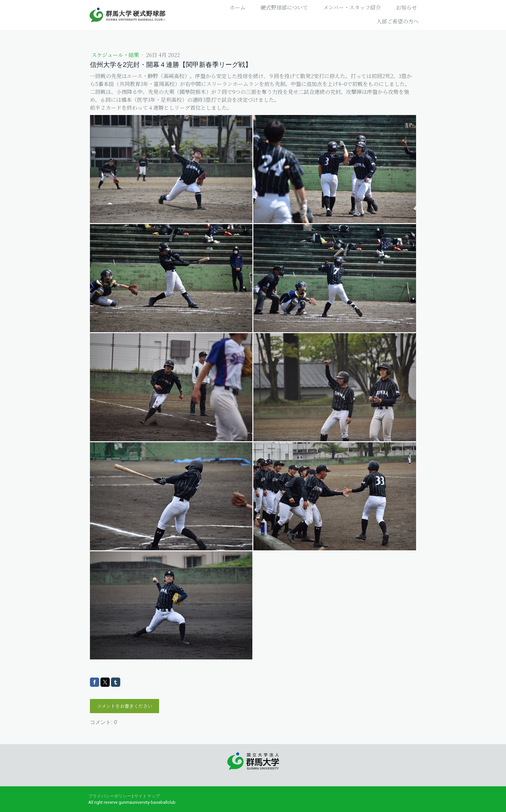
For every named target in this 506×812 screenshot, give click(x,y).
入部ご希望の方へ (398, 21)
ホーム (238, 7)
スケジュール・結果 (116, 55)
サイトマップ (147, 796)
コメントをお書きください (125, 706)
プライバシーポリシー (110, 796)
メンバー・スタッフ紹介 (352, 7)
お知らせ (407, 7)
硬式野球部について (284, 7)
